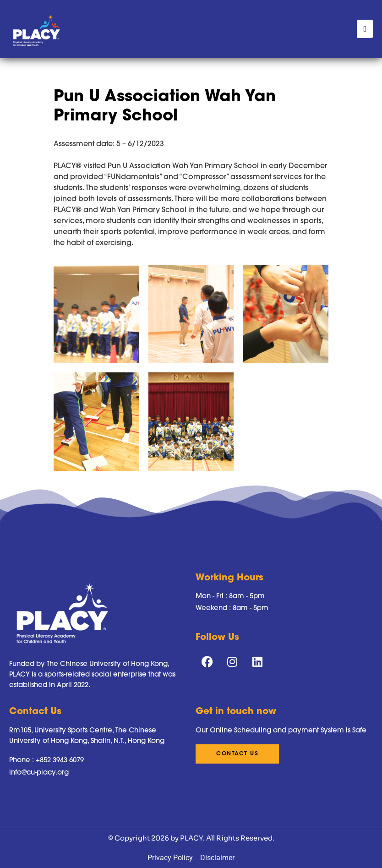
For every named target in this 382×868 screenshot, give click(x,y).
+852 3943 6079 (60, 760)
